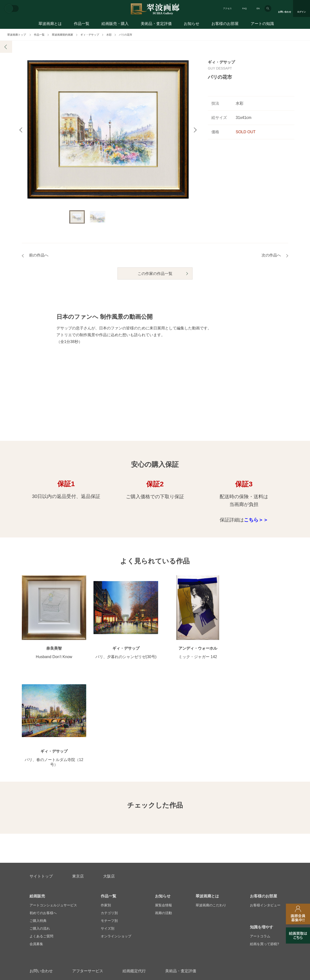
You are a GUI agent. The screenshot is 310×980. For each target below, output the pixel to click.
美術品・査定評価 (156, 24)
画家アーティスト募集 (75, 902)
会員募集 (36, 852)
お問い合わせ (41, 879)
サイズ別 (108, 836)
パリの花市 (126, 35)
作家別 (106, 813)
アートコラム (260, 844)
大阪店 (109, 784)
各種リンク (227, 902)
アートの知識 (262, 24)
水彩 (109, 35)
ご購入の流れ (40, 836)
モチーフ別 (109, 828)
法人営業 (148, 902)
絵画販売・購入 (115, 24)
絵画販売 (37, 804)
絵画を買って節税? (264, 852)
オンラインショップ (116, 844)
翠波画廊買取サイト (265, 902)
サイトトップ (41, 784)
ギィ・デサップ (90, 35)
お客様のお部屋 (225, 24)
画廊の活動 (163, 821)
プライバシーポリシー (187, 902)
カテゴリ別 (109, 821)
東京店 (78, 784)
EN (258, 8)
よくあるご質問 (41, 844)
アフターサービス (88, 879)
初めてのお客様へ (43, 821)
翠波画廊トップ (17, 35)
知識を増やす (262, 835)
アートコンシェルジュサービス (53, 813)
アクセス (227, 8)
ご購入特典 (38, 828)
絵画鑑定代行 (134, 879)
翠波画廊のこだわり (211, 813)
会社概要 (36, 902)
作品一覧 (82, 24)
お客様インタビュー (265, 813)
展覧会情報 (163, 813)
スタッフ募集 (116, 902)
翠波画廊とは (50, 24)
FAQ (244, 8)
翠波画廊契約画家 (62, 35)
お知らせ (192, 24)
